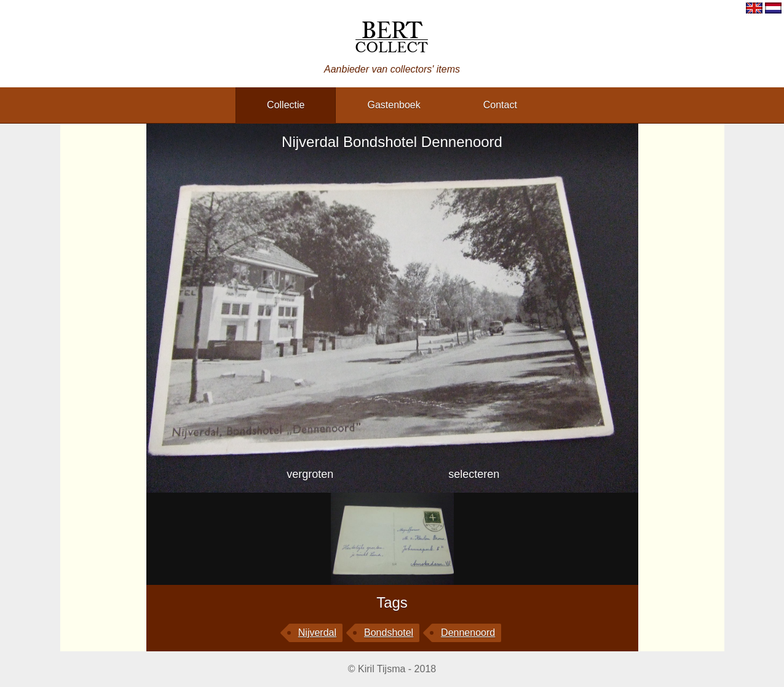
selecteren (474, 474)
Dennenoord (468, 633)
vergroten (310, 474)
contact (500, 105)
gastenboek (394, 105)
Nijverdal (317, 633)
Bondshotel (389, 633)
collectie (286, 105)
